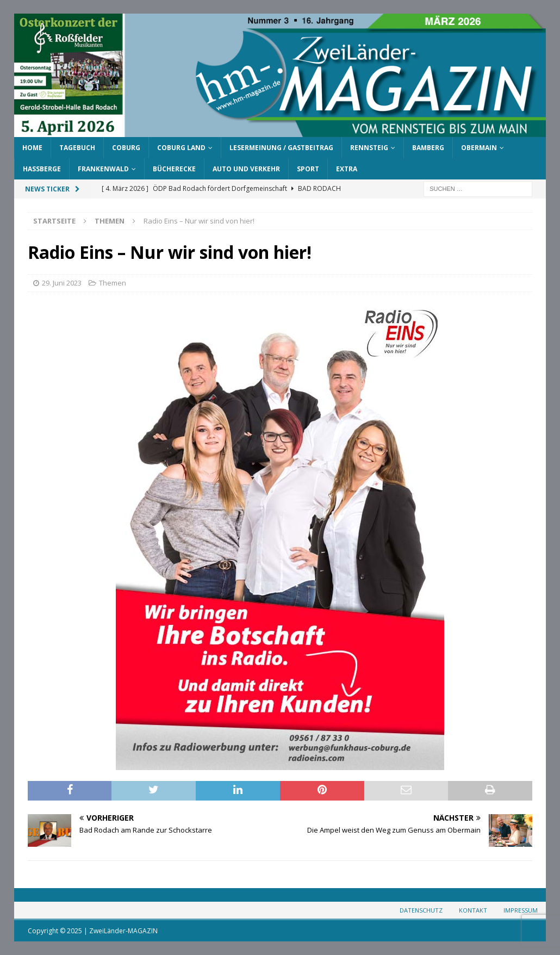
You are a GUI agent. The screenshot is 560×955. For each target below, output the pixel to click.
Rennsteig (369, 148)
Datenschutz (421, 910)
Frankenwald (103, 169)
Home (32, 148)
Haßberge (42, 169)
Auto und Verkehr (246, 169)
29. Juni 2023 (62, 283)
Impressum (521, 910)
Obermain (479, 148)
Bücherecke (174, 169)
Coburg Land (181, 148)
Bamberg (428, 148)
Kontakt (473, 910)
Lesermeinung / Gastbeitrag (281, 148)
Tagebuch (77, 148)
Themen (113, 283)
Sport (308, 169)
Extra (347, 169)
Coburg (126, 148)
